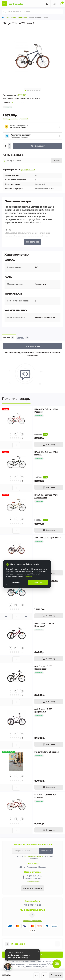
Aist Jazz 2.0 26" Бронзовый (48, 538)
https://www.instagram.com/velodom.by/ (32, 915)
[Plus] (10, 145)
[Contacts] (54, 4)
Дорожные (22, 17)
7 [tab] (39, 90)
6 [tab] (37, 90)
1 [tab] (26, 90)
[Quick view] (11, 434)
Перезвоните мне (33, 882)
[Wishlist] (16, 434)
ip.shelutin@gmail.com (32, 921)
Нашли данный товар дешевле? (15, 119)
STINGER (22, 95)
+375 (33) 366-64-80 (33, 878)
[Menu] (4, 4)
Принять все (38, 582)
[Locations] (47, 4)
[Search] (5, 12)
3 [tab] (30, 90)
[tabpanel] (32, 56)
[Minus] (10, 147)
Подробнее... (29, 576)
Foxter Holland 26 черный (47, 752)
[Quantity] (5, 146)
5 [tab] (35, 90)
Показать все (32, 242)
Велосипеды (11, 17)
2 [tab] (28, 90)
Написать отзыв (33, 346)
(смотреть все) (28, 170)
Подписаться (46, 851)
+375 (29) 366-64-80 (33, 876)
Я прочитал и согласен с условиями (34, 857)
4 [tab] (32, 90)
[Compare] (22, 434)
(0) (12, 102)
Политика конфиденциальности (34, 856)
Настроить (16, 582)
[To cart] (49, 444)
